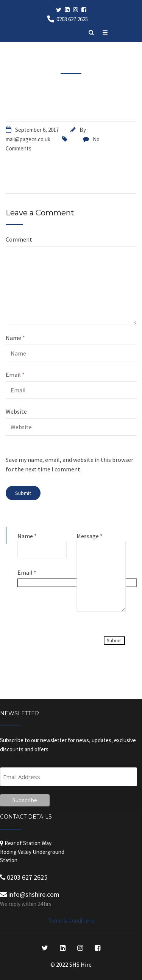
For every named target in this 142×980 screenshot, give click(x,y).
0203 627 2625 (72, 19)
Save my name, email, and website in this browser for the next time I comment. (69, 465)
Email (15, 375)
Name (15, 338)
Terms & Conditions (71, 921)
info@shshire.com (30, 894)
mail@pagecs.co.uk (28, 139)
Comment (19, 239)
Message (90, 536)
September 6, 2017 (37, 130)
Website (16, 411)
